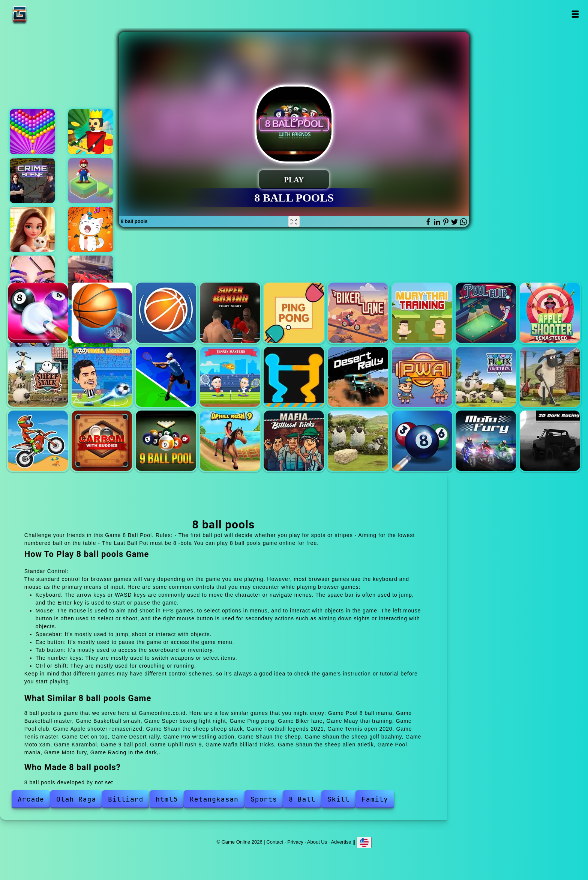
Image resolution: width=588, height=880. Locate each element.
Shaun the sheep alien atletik (358, 441)
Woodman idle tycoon (91, 132)
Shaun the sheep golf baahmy (550, 377)
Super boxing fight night (230, 313)
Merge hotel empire (32, 229)
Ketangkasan (214, 799)
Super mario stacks (91, 181)
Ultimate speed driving (91, 278)
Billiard (126, 799)
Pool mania (422, 441)
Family (375, 799)
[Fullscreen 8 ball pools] (294, 221)
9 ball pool (166, 441)
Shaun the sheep (486, 377)
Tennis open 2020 (166, 377)
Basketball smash (166, 313)
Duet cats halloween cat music (91, 229)
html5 (167, 799)
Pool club (486, 313)
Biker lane (358, 313)
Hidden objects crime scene (32, 181)
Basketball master (102, 313)
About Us (317, 842)
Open (575, 14)
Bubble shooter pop (32, 132)
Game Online (43, 14)
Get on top (294, 377)
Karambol (102, 441)
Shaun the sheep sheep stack (38, 377)
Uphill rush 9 (230, 441)
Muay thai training (422, 313)
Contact (275, 842)
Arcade (31, 799)
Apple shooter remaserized (550, 313)
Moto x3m (38, 441)
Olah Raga (76, 799)
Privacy (295, 842)
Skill (338, 799)
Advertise (341, 842)
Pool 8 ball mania (38, 313)
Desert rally (358, 377)
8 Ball (302, 799)
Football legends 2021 (102, 377)
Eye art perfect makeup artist (32, 278)
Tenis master (230, 377)
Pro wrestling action (422, 377)
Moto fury (486, 441)
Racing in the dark (550, 441)
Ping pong (294, 313)
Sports (264, 799)
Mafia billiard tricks (294, 441)
